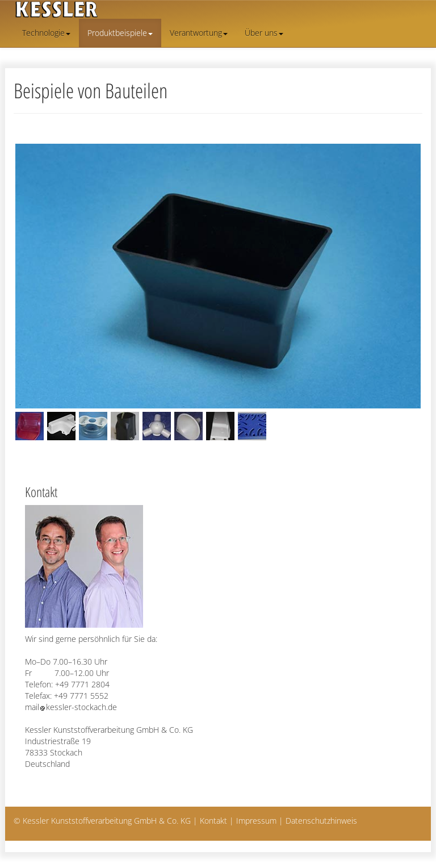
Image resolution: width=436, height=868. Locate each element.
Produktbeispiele (120, 33)
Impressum (256, 821)
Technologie (46, 33)
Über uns (264, 33)
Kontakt (213, 821)
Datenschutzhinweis (321, 821)
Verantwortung (199, 33)
